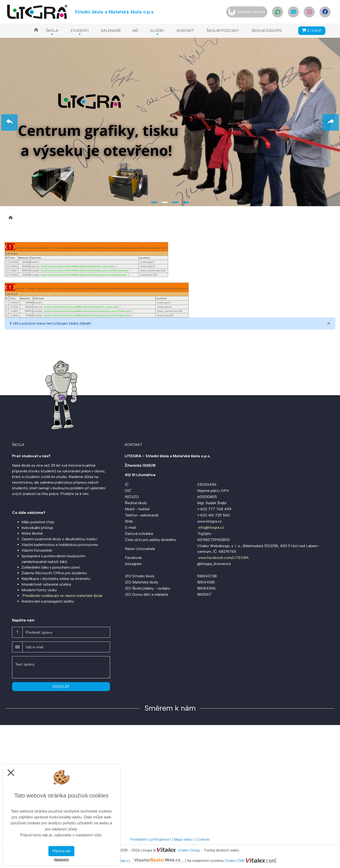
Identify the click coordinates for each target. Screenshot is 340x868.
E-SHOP (312, 31)
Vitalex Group (189, 850)
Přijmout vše (61, 851)
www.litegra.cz (209, 521)
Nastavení (61, 860)
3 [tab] (175, 202)
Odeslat (61, 686)
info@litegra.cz (211, 527)
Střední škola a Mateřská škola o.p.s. (115, 12)
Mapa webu (183, 839)
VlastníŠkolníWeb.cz (141, 861)
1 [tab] (154, 202)
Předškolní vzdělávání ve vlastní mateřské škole (62, 596)
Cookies (203, 839)
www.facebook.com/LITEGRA (223, 558)
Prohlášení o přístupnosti (151, 839)
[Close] (329, 323)
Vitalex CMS (235, 861)
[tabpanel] (170, 121)
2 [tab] (165, 202)
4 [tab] (186, 202)
